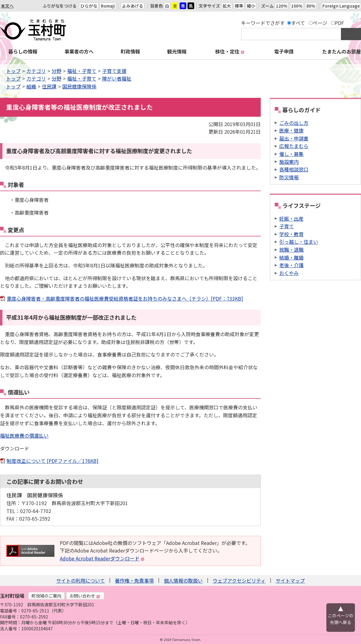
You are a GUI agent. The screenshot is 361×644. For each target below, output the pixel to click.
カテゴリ (36, 71)
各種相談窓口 (294, 169)
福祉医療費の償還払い (24, 436)
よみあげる (132, 6)
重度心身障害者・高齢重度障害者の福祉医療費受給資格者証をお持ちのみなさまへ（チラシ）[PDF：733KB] (125, 298)
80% (311, 6)
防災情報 (289, 177)
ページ (320, 23)
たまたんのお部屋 (342, 51)
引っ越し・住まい (299, 242)
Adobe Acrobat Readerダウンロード (102, 558)
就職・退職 (291, 250)
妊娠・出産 (291, 219)
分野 (57, 71)
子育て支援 (114, 71)
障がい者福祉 (117, 78)
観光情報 (177, 51)
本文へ (7, 6)
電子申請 (284, 51)
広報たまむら (294, 146)
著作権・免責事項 (134, 580)
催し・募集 (291, 154)
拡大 (227, 6)
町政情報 (130, 51)
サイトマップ (290, 580)
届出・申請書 (294, 138)
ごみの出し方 (294, 123)
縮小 (251, 6)
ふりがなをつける (60, 6)
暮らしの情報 (23, 51)
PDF (339, 23)
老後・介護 (291, 265)
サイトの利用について (81, 580)
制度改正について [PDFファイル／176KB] (53, 461)
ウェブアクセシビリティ (239, 580)
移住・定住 (230, 51)
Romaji (108, 6)
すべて (298, 23)
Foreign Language (341, 6)
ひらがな (89, 6)
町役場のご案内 (46, 596)
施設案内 (289, 162)
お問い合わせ (85, 596)
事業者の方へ (79, 51)
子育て (287, 226)
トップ (13, 71)
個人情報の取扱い (183, 580)
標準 (239, 6)
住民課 (49, 86)
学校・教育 (291, 234)
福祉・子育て (82, 71)
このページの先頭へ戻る (341, 619)
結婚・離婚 (291, 257)
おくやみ (289, 273)
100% (297, 6)
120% (282, 6)
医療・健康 (291, 130)
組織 (31, 86)
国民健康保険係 (79, 86)
